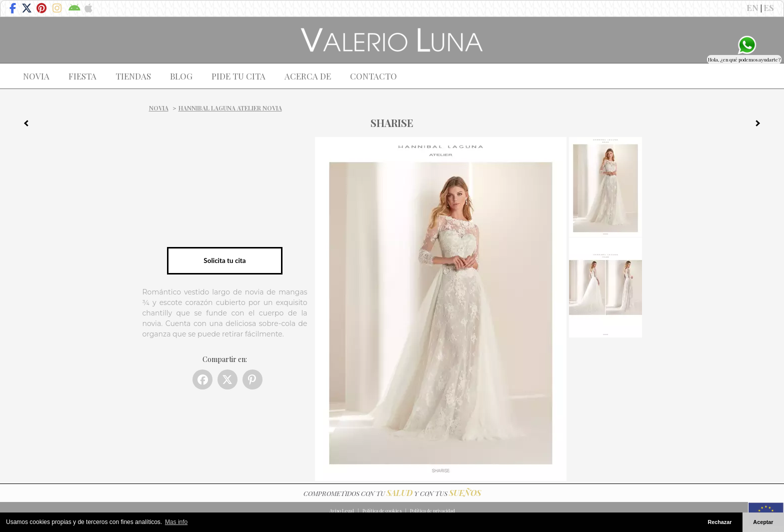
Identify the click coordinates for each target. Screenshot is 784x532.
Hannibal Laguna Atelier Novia (230, 108)
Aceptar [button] (763, 522)
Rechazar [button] (719, 522)
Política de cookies (382, 510)
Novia (159, 108)
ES (769, 7)
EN (752, 7)
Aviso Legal (342, 510)
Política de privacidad (432, 510)
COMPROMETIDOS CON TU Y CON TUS (392, 493)
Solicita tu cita (224, 260)
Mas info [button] (176, 522)
